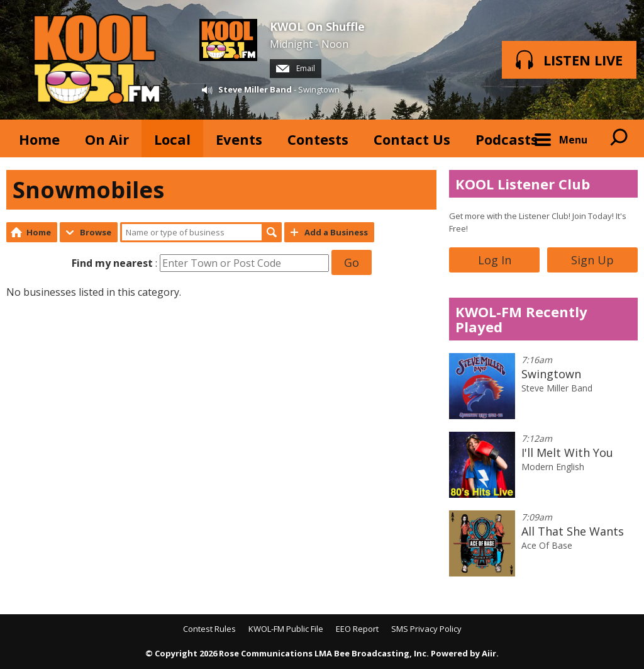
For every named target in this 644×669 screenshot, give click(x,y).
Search (272, 232)
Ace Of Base (547, 545)
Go (352, 262)
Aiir (489, 653)
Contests (318, 139)
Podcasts (507, 139)
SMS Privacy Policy (426, 629)
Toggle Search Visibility (619, 138)
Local (172, 139)
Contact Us (412, 139)
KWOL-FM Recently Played (521, 319)
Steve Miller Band (255, 89)
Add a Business (336, 232)
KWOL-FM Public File (286, 629)
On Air (107, 139)
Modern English (553, 467)
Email (296, 68)
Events (239, 139)
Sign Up (592, 260)
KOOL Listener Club (523, 184)
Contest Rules (209, 629)
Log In (495, 260)
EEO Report (357, 629)
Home (39, 139)
